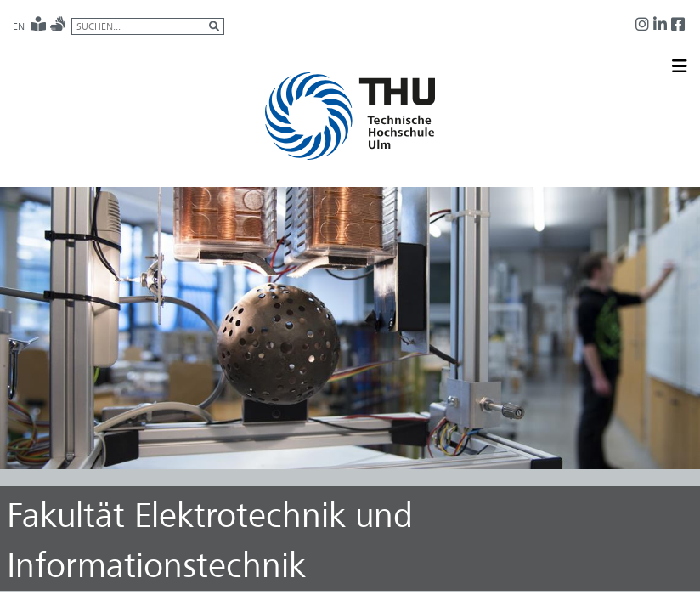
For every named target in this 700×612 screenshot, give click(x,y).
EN (19, 26)
